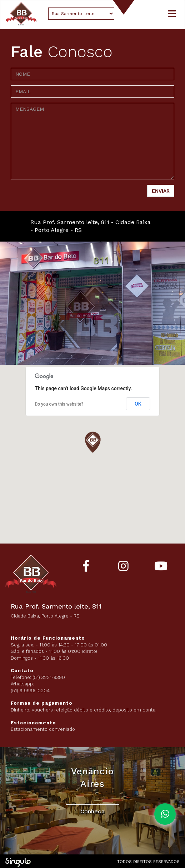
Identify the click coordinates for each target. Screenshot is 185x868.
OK (138, 404)
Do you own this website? (59, 404)
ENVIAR (161, 191)
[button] (92, 443)
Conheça (92, 811)
